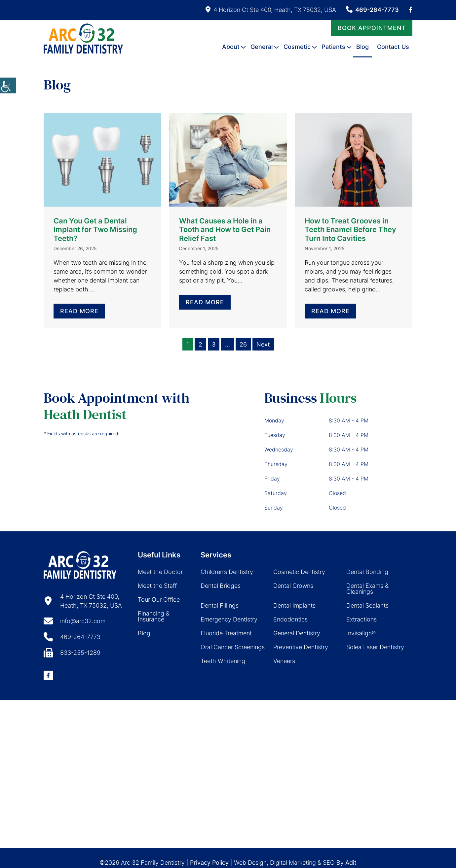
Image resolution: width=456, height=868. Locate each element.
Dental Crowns (293, 586)
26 (243, 344)
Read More (79, 311)
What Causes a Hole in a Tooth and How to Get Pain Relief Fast (225, 230)
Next (263, 344)
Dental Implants (294, 605)
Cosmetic (297, 46)
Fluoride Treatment (226, 633)
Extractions (361, 619)
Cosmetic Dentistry (299, 572)
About (231, 46)
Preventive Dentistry (301, 647)
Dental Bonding (367, 572)
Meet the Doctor (160, 572)
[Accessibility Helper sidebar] (8, 85)
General (262, 46)
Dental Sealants (367, 605)
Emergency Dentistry (229, 619)
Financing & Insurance (154, 616)
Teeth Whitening (223, 661)
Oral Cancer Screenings (233, 647)
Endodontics (290, 619)
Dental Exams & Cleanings (367, 589)
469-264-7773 (372, 10)
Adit (351, 863)
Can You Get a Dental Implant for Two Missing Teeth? (95, 230)
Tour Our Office (159, 600)
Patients (333, 46)
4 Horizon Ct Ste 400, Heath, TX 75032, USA (271, 10)
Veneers (284, 661)
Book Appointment (372, 28)
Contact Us (393, 46)
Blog (362, 46)
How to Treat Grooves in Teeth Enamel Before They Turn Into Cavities (350, 230)
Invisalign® (361, 633)
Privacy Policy (209, 863)
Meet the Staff (157, 586)
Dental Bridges (221, 586)
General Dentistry (297, 633)
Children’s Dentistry (227, 572)
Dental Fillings (220, 605)
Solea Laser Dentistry (375, 647)
